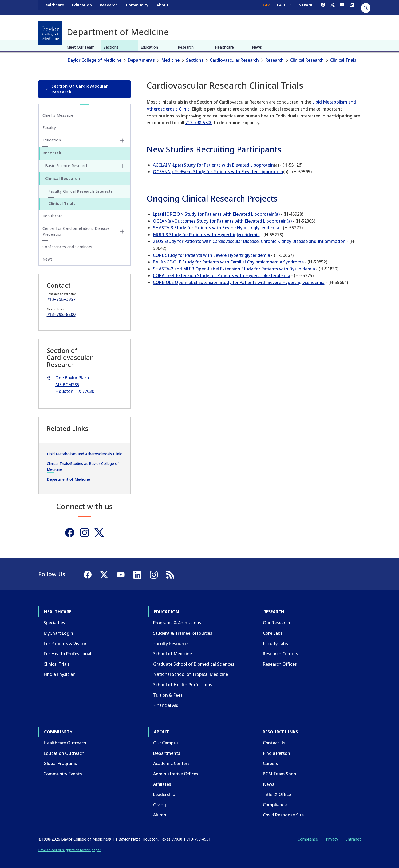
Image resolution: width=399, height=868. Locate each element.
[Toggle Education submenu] (122, 140)
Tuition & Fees (168, 695)
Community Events (63, 774)
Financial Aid (166, 705)
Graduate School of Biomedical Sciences (194, 664)
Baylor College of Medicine (95, 60)
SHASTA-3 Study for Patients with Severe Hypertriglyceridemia (216, 228)
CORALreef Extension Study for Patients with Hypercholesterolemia (222, 275)
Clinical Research (307, 60)
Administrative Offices (176, 774)
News (257, 47)
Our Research (276, 623)
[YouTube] (342, 7)
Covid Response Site (283, 815)
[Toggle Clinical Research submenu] (122, 179)
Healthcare (53, 7)
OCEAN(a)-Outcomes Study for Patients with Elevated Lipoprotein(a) (222, 221)
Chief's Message (58, 115)
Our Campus (166, 743)
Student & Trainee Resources (183, 633)
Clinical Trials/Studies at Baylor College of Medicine (83, 466)
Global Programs (60, 763)
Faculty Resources (171, 644)
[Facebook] (323, 7)
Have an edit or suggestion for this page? (70, 850)
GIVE (267, 7)
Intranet (353, 839)
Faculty (49, 127)
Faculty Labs (275, 644)
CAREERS (284, 7)
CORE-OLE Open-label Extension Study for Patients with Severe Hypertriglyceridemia (239, 282)
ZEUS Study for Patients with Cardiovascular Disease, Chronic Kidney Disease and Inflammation (249, 241)
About (162, 7)
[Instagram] (84, 533)
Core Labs (273, 633)
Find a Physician (60, 674)
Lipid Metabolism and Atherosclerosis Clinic (84, 454)
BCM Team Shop (280, 774)
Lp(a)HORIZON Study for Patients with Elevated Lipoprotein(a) (216, 214)
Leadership (164, 794)
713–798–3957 (61, 299)
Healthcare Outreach (65, 743)
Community (137, 7)
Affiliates (162, 784)
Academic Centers (171, 763)
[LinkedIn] (352, 7)
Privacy (332, 839)
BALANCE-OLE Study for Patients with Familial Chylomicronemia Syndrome (228, 262)
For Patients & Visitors (66, 644)
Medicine (170, 60)
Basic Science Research (67, 166)
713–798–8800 (61, 314)
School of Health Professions (183, 685)
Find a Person (276, 753)
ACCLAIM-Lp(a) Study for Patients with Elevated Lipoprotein (213, 165)
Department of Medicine (68, 479)
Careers (270, 763)
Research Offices (280, 664)
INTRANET (306, 7)
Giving (160, 805)
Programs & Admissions (177, 623)
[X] (333, 7)
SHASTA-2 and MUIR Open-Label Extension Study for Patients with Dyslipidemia (234, 269)
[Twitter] (99, 533)
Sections (111, 47)
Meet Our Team (80, 47)
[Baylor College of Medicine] (50, 33)
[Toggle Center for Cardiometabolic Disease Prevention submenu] (122, 231)
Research (109, 7)
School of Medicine (173, 654)
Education (82, 7)
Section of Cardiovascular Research (77, 89)
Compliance (275, 805)
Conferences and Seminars (67, 247)
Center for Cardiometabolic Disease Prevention (76, 231)
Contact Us (274, 743)
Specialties (54, 623)
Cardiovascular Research (234, 60)
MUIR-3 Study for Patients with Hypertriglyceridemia (206, 235)
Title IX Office (277, 794)
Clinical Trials (343, 60)
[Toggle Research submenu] (122, 153)
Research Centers (281, 654)
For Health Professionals (68, 654)
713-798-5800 (199, 123)
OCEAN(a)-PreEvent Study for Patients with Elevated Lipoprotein (218, 172)
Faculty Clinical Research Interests (81, 191)
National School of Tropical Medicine (191, 674)
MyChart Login (58, 633)
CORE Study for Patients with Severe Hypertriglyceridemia (212, 255)
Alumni (160, 815)
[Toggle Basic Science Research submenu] (122, 166)
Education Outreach (64, 753)
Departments (141, 60)
